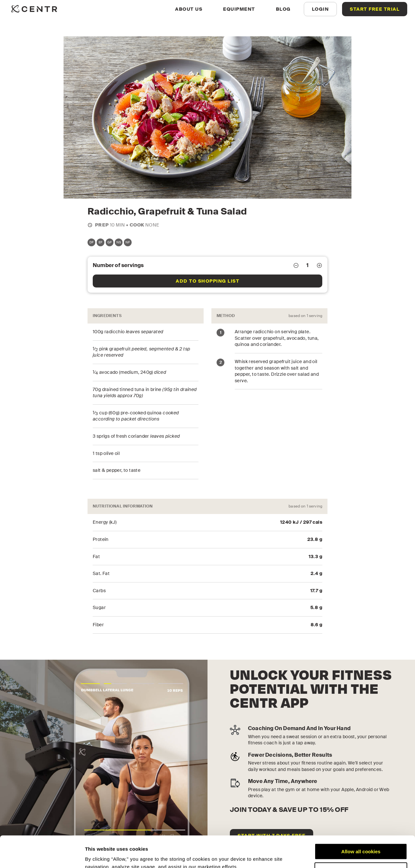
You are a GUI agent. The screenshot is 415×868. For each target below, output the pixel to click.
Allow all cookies (361, 822)
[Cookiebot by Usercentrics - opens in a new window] (42, 855)
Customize (361, 841)
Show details (100, 855)
